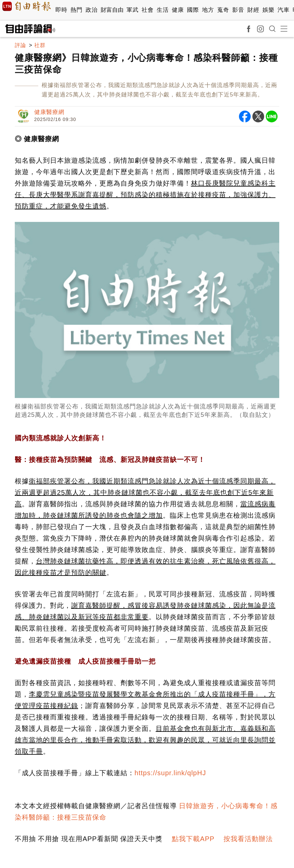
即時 (61, 10)
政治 (91, 10)
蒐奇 (223, 10)
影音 (238, 10)
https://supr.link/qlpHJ (170, 773)
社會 (148, 10)
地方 (208, 10)
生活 (163, 10)
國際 (193, 10)
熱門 (76, 10)
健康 (178, 10)
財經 (253, 10)
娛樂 (268, 10)
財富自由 (112, 10)
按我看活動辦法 (248, 839)
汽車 (283, 10)
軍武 (132, 10)
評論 (20, 45)
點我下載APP (193, 839)
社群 (40, 45)
